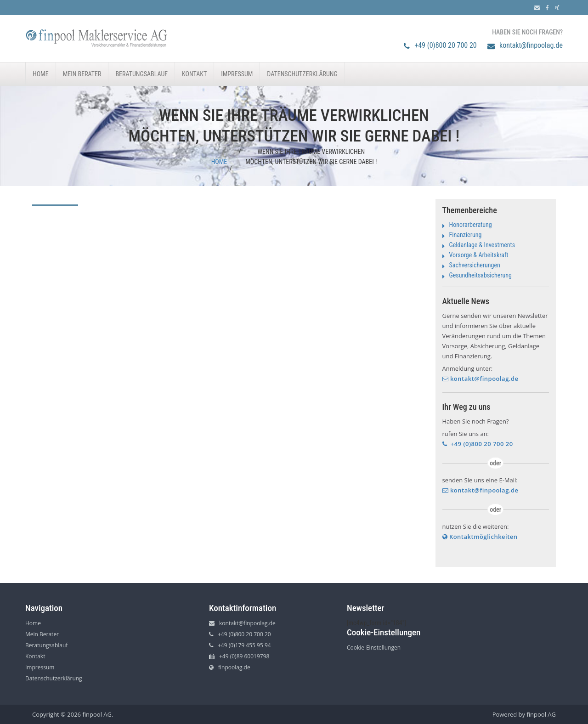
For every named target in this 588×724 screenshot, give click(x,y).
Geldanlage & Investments (482, 245)
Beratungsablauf (141, 74)
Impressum (237, 74)
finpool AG (541, 714)
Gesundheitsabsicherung (481, 275)
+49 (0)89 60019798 (239, 656)
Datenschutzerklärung (302, 74)
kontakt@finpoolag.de (525, 45)
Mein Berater (82, 74)
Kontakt (194, 74)
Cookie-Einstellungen (374, 648)
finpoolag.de (230, 667)
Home (41, 74)
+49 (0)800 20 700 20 (440, 45)
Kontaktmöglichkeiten (480, 537)
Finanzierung (466, 235)
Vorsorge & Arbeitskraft (479, 255)
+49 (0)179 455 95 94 (240, 645)
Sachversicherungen (475, 265)
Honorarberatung (471, 225)
